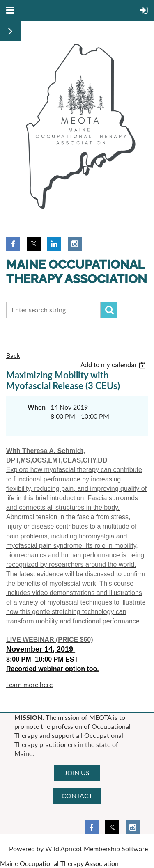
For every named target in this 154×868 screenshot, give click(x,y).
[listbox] (114, 365)
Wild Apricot (64, 849)
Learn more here (29, 684)
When (37, 407)
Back (13, 355)
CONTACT (77, 796)
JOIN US (77, 773)
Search (109, 310)
